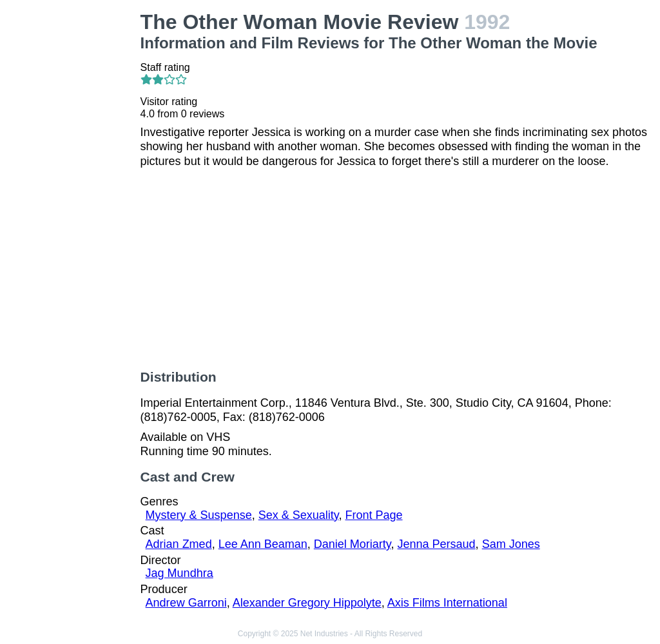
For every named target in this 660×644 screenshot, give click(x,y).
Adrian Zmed (179, 544)
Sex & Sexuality (299, 515)
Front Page (374, 515)
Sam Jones (511, 544)
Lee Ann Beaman (263, 544)
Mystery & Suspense (199, 515)
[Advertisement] (73, 204)
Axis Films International (447, 603)
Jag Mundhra (180, 573)
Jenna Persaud (437, 544)
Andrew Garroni (186, 603)
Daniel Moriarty (353, 544)
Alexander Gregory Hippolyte (307, 603)
